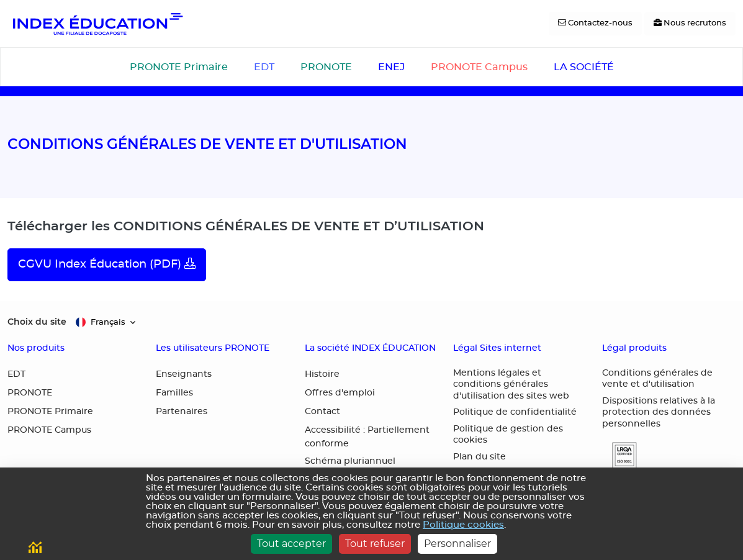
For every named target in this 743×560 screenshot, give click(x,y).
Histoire (322, 374)
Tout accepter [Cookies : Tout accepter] (291, 544)
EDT (264, 67)
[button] (619, 455)
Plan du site (480, 457)
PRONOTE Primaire (179, 67)
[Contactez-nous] (595, 24)
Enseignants (184, 374)
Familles (174, 393)
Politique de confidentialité (515, 412)
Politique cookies (463, 525)
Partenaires (182, 412)
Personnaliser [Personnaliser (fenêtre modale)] (457, 544)
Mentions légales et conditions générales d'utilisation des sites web (511, 385)
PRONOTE (326, 67)
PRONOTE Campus (479, 67)
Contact (322, 412)
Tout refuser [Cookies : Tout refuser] (375, 544)
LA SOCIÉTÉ (584, 67)
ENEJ (391, 67)
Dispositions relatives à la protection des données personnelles (659, 413)
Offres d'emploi (340, 393)
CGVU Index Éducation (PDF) (107, 264)
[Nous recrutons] (690, 24)
